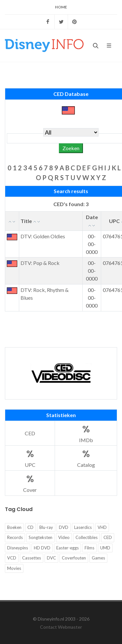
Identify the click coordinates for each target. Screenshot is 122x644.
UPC (30, 458)
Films (89, 548)
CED (30, 433)
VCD (12, 558)
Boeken (14, 527)
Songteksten (41, 537)
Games (98, 558)
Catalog (86, 458)
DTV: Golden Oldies (43, 236)
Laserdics (83, 527)
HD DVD (42, 548)
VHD (102, 527)
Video (64, 537)
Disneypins (18, 548)
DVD (64, 527)
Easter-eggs (68, 548)
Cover (30, 483)
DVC (51, 558)
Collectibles (87, 537)
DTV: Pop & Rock (40, 263)
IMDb (86, 433)
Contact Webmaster (61, 627)
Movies (14, 568)
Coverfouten (74, 558)
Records (15, 537)
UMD (105, 548)
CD (30, 527)
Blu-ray (46, 527)
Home (61, 7)
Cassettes (32, 558)
